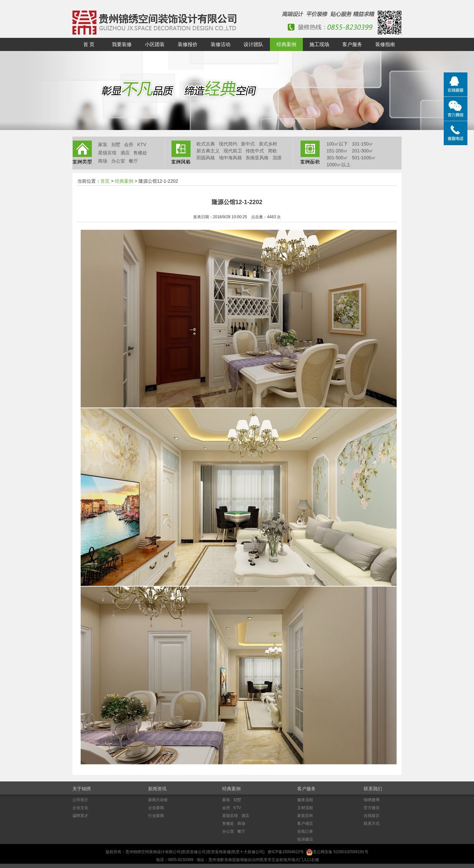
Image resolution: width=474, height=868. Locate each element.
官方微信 (372, 808)
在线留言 (372, 816)
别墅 (116, 145)
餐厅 (133, 161)
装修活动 (221, 44)
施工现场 (319, 44)
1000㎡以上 (339, 165)
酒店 (125, 153)
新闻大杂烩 (158, 800)
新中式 (248, 144)
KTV (142, 145)
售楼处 (140, 153)
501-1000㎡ (364, 158)
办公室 (118, 161)
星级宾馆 (107, 153)
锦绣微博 (372, 800)
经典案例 (286, 44)
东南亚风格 (257, 158)
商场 (103, 161)
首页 (105, 181)
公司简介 (80, 800)
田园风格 (206, 158)
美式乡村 (268, 144)
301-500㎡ (337, 158)
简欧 (273, 151)
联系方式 (372, 824)
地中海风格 (230, 158)
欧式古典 (206, 144)
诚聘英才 (80, 816)
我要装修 (122, 44)
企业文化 (80, 808)
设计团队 (253, 44)
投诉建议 (305, 839)
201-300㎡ (363, 151)
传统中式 (255, 151)
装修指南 (385, 44)
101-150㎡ (363, 144)
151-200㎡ (337, 151)
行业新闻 (156, 816)
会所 (129, 145)
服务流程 (305, 800)
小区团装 (155, 44)
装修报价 (188, 44)
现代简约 (228, 144)
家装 (103, 145)
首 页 (89, 44)
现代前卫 (233, 151)
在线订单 (305, 831)
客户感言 (305, 824)
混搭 (277, 158)
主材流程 (305, 808)
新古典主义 (208, 151)
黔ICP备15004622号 (286, 852)
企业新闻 (156, 808)
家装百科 (305, 816)
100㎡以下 (337, 144)
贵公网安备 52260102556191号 (341, 852)
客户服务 (352, 44)
